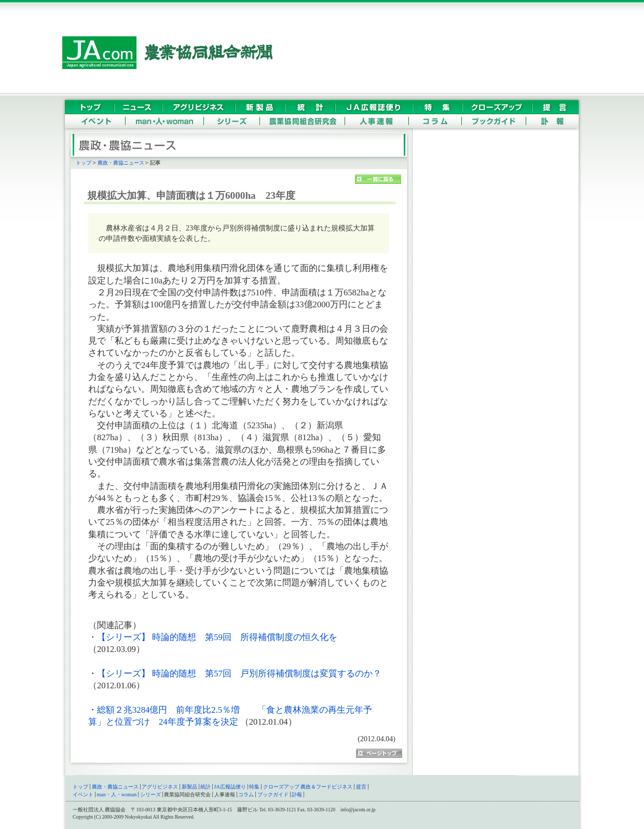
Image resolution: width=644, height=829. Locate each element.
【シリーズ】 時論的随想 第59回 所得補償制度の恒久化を (217, 637)
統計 (205, 787)
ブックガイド (273, 794)
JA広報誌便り (230, 787)
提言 (361, 787)
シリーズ (150, 794)
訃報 (297, 794)
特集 (254, 787)
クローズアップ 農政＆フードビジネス (308, 787)
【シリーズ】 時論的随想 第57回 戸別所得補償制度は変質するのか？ (239, 674)
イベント (83, 794)
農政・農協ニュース (121, 163)
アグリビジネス (160, 787)
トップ (84, 163)
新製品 (189, 787)
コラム (246, 794)
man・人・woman (117, 794)
